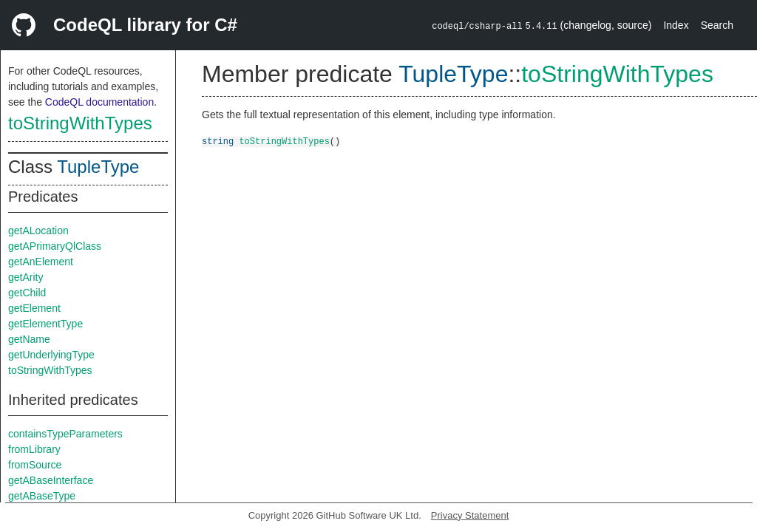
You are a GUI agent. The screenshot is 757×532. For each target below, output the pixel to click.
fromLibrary (34, 449)
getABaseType (42, 496)
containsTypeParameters (65, 434)
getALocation (38, 231)
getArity (26, 277)
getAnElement (41, 262)
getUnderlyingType (51, 355)
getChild (27, 293)
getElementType (45, 324)
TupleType (98, 167)
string (218, 141)
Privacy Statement (470, 515)
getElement (34, 308)
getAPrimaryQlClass (55, 246)
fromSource (35, 465)
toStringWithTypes (80, 123)
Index (676, 25)
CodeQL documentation (99, 102)
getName (29, 339)
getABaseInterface (51, 480)
